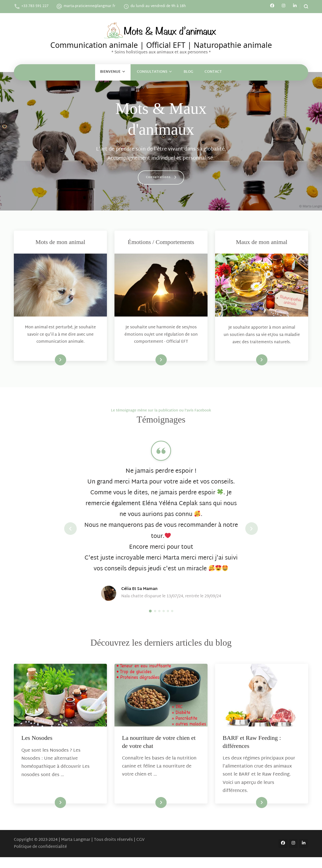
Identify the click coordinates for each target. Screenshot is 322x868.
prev (70, 534)
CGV (140, 851)
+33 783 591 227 (35, 6)
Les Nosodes (37, 749)
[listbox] (161, 534)
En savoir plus (51, 360)
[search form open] (304, 6)
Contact (213, 72)
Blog (188, 72)
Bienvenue (110, 72)
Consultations (152, 72)
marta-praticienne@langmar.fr (90, 6)
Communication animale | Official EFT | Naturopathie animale (161, 44)
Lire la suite (52, 813)
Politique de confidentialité (40, 858)
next (252, 534)
